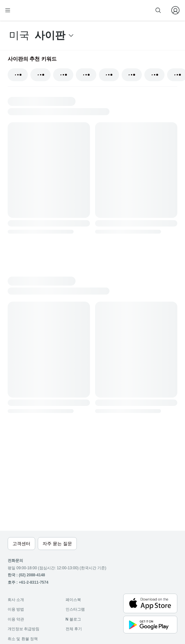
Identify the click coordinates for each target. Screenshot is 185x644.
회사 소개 (16, 600)
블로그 (73, 619)
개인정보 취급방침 (24, 629)
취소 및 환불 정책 (23, 639)
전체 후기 (74, 629)
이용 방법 (16, 609)
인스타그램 (75, 609)
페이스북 (73, 600)
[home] (28, 10)
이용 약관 (16, 619)
